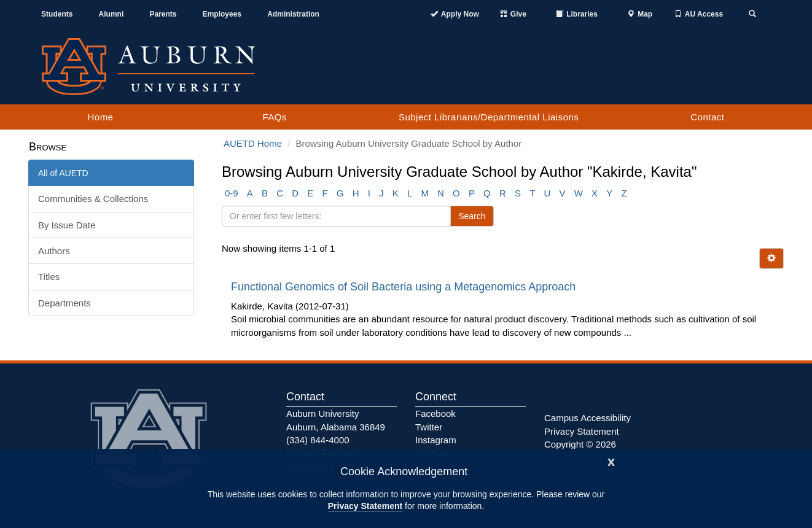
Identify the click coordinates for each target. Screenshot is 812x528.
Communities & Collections (93, 199)
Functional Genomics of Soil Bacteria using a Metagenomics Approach (405, 287)
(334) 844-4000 (318, 440)
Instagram (436, 440)
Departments (64, 303)
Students (57, 14)
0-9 (232, 193)
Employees (222, 14)
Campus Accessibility (588, 418)
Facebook (435, 413)
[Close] (611, 461)
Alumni (111, 14)
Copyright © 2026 (580, 444)
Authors (54, 251)
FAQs (275, 117)
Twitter (429, 427)
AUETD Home (253, 143)
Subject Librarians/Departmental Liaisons (489, 117)
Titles (49, 277)
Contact (707, 117)
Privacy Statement (365, 506)
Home (100, 117)
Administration (293, 14)
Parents (163, 14)
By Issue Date (67, 225)
